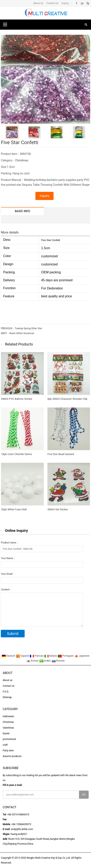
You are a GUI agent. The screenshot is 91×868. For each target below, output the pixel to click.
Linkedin (82, 3)
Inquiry (65, 3)
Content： (6, 590)
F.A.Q (5, 692)
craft (5, 745)
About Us (38, 3)
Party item (8, 751)
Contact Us (52, 3)
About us (8, 680)
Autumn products (12, 756)
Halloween (8, 716)
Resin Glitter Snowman (22, 333)
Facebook (77, 3)
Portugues (66, 656)
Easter (6, 733)
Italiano (51, 656)
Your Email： (8, 574)
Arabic (45, 661)
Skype (88, 3)
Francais (37, 656)
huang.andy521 (19, 834)
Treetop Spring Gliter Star (28, 328)
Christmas (22, 160)
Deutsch (9, 656)
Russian (58, 661)
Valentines (8, 728)
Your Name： (8, 558)
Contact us (9, 686)
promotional (9, 739)
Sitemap (7, 697)
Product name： (10, 543)
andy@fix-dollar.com (22, 829)
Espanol (23, 656)
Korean (33, 661)
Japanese (82, 656)
